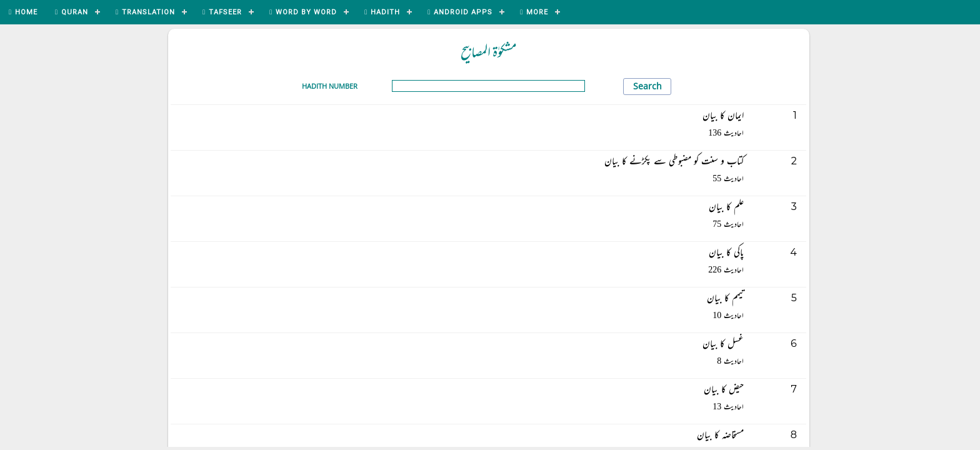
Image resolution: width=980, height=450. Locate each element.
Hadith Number (330, 86)
